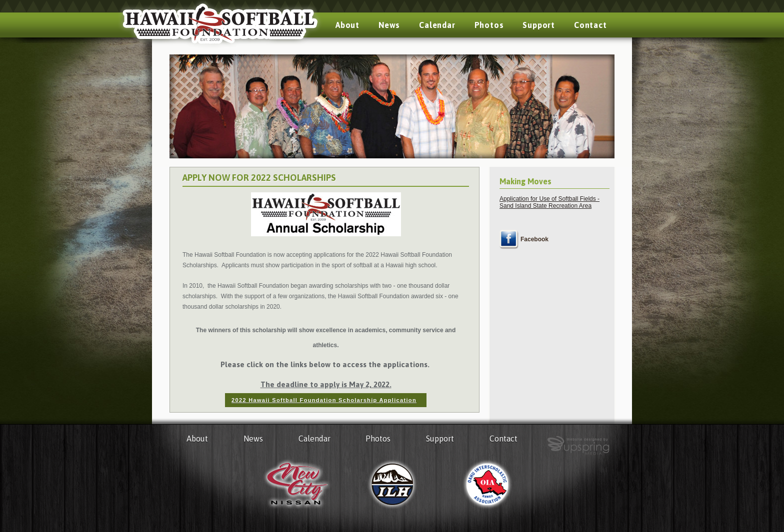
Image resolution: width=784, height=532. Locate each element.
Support (539, 25)
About (347, 25)
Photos (489, 25)
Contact (590, 25)
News (389, 25)
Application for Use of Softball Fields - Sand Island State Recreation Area (549, 202)
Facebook (534, 239)
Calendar (437, 25)
